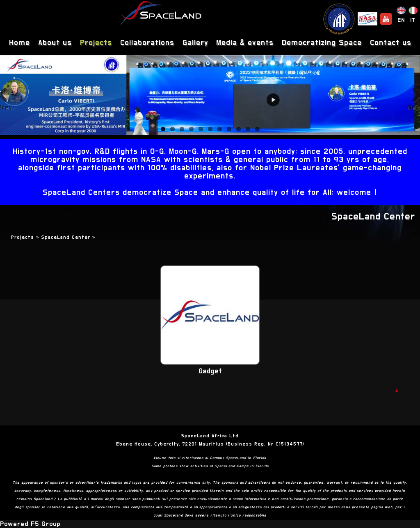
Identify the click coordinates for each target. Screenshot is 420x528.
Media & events (245, 43)
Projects (96, 43)
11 (257, 129)
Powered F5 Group (30, 524)
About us (55, 43)
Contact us (391, 43)
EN (401, 20)
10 (248, 129)
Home (19, 43)
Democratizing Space (322, 43)
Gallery (195, 43)
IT (413, 20)
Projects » (26, 237)
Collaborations (147, 43)
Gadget (210, 371)
